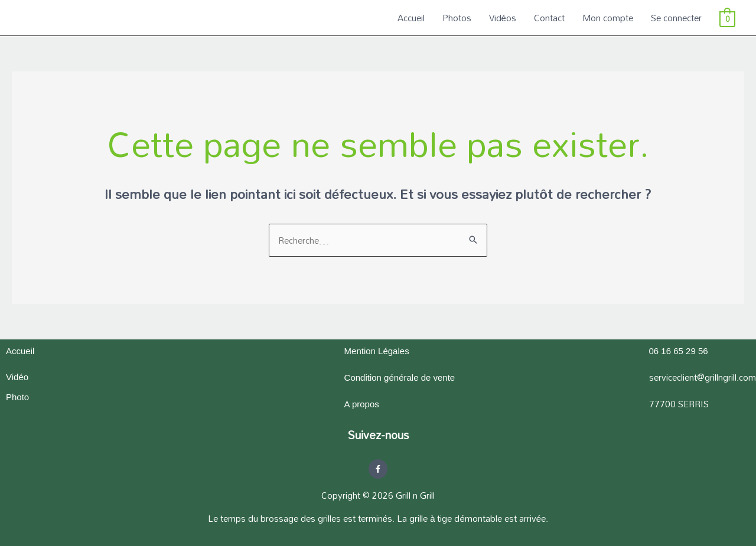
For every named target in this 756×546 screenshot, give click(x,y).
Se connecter (676, 18)
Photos (457, 18)
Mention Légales (377, 351)
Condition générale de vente (400, 377)
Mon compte (608, 18)
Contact (549, 18)
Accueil (411, 18)
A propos (362, 404)
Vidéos (503, 18)
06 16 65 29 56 (679, 351)
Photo (17, 397)
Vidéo (17, 377)
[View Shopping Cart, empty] (727, 18)
